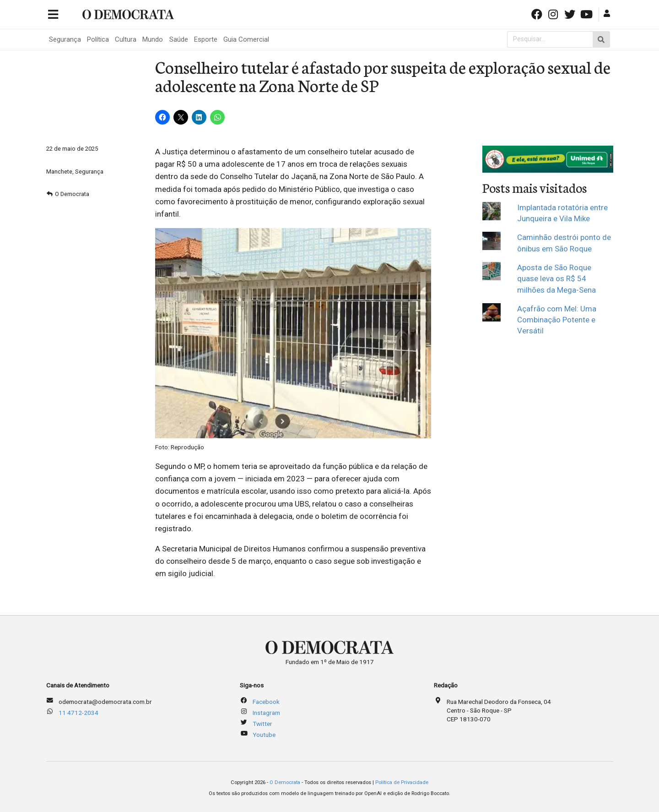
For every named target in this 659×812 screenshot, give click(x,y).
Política (98, 39)
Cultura (126, 39)
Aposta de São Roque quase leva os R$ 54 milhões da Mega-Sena (556, 279)
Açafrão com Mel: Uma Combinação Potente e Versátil (557, 320)
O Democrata (72, 194)
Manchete (59, 172)
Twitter (262, 724)
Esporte (206, 39)
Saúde (179, 39)
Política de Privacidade (402, 782)
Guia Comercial (246, 39)
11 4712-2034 (78, 713)
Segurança (65, 39)
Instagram (266, 713)
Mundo (153, 39)
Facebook (266, 702)
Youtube (264, 735)
